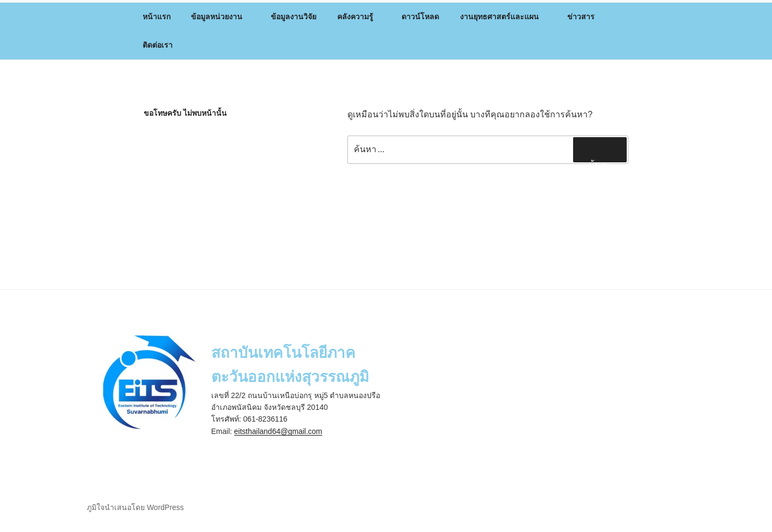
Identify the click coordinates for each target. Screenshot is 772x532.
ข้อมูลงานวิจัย (294, 17)
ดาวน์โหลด (420, 17)
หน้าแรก (157, 17)
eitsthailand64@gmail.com (278, 431)
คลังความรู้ (360, 17)
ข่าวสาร (586, 17)
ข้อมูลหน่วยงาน (222, 17)
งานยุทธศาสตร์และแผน (504, 17)
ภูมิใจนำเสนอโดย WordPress (135, 507)
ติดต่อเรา (158, 45)
